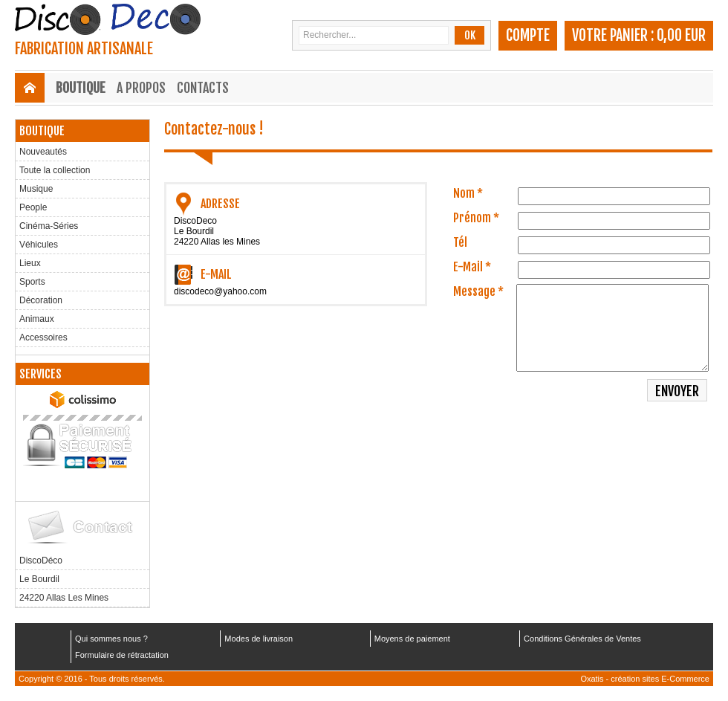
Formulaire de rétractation (122, 655)
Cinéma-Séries (49, 226)
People (33, 207)
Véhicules (39, 245)
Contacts (203, 88)
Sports (32, 282)
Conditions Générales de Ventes (582, 639)
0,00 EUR (681, 35)
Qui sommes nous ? (111, 639)
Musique (36, 189)
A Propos (141, 88)
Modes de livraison (259, 639)
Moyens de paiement (412, 639)
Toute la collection (55, 170)
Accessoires (43, 337)
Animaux (37, 319)
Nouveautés (43, 152)
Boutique (81, 88)
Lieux (30, 263)
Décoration (41, 300)
